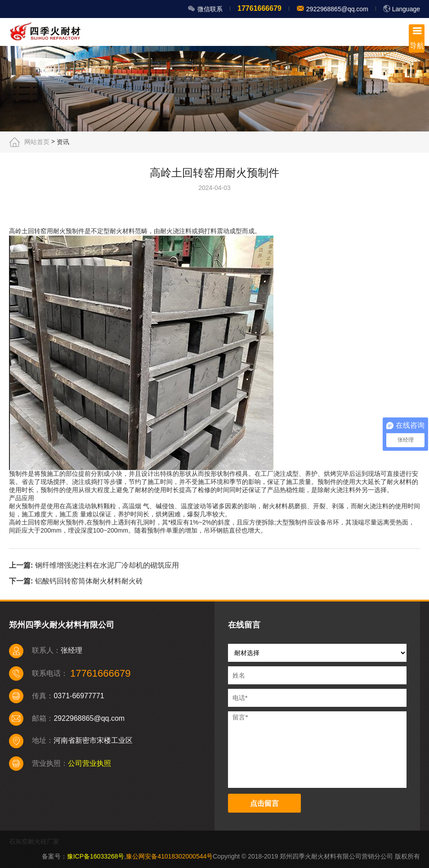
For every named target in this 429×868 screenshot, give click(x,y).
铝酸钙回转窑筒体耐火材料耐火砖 (89, 581)
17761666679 (259, 8)
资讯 (63, 142)
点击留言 (264, 803)
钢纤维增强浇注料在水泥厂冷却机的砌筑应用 (107, 565)
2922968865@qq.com (336, 9)
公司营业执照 (89, 763)
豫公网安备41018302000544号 (169, 856)
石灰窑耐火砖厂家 (34, 841)
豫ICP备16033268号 (96, 856)
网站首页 (37, 142)
